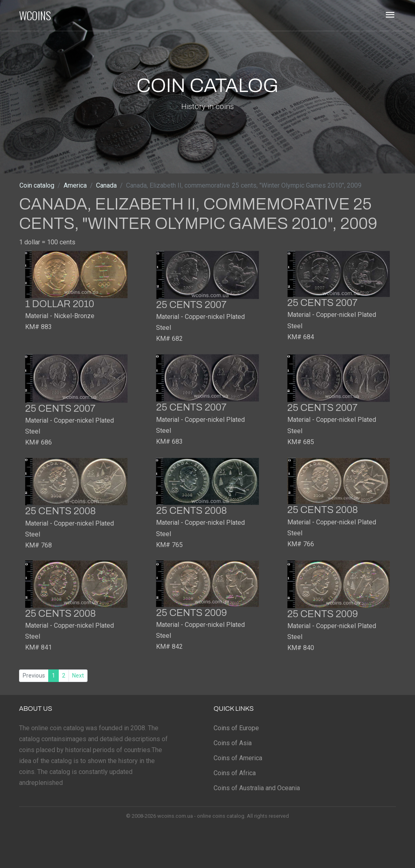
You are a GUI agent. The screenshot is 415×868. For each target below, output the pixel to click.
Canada (106, 185)
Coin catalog (37, 185)
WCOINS (35, 15)
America (75, 185)
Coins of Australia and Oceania (257, 788)
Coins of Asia (233, 743)
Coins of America (238, 758)
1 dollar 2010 (60, 304)
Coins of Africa (235, 773)
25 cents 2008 (60, 511)
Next (78, 676)
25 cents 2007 (191, 305)
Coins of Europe (236, 728)
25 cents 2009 (191, 613)
